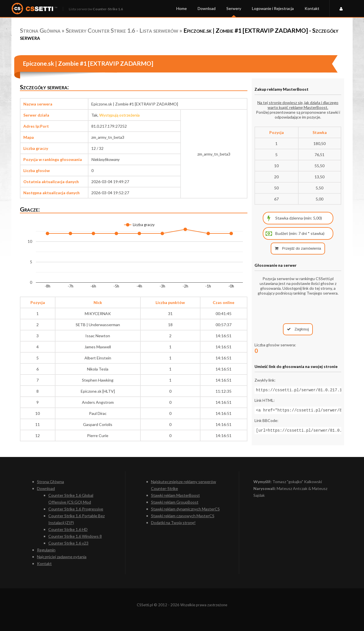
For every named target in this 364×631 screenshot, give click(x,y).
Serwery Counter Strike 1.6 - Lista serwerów (122, 30)
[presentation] (298, 309)
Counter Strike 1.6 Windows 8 (75, 536)
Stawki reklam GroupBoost (175, 502)
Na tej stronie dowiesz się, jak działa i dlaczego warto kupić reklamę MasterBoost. (298, 105)
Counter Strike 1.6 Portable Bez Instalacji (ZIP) (76, 519)
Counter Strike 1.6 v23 (68, 543)
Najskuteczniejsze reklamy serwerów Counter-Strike (184, 485)
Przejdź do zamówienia (298, 248)
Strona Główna (40, 30)
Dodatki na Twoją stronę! (173, 523)
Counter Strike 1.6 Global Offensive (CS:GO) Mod (71, 499)
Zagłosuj (298, 329)
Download (207, 8)
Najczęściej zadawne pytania (62, 557)
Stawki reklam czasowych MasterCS (183, 516)
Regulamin (46, 550)
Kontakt (312, 8)
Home (182, 8)
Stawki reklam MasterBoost (175, 495)
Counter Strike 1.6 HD (68, 529)
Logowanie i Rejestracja (273, 8)
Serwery (234, 8)
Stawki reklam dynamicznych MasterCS (185, 509)
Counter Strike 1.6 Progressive (76, 509)
